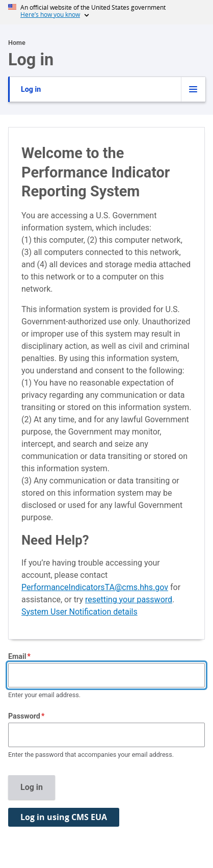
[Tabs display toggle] (193, 89)
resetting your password (129, 599)
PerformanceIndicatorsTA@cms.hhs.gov (95, 587)
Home (17, 43)
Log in (31, 89)
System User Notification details (79, 612)
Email (17, 656)
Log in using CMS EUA (64, 817)
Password (24, 716)
